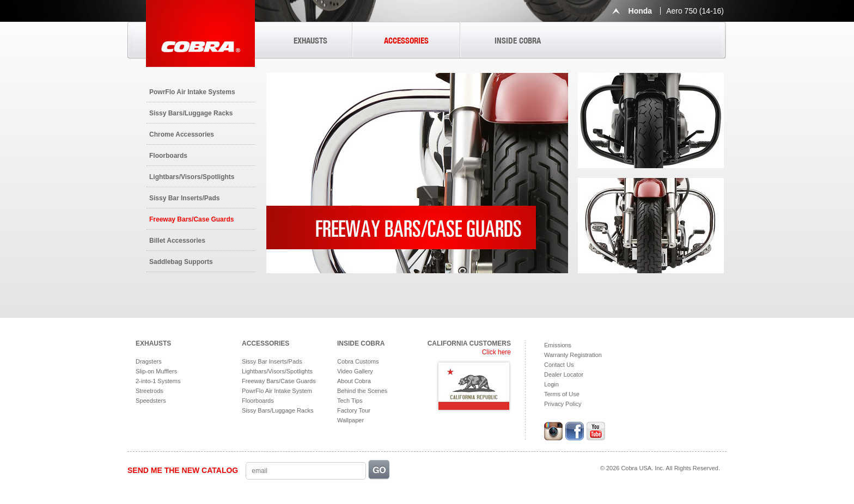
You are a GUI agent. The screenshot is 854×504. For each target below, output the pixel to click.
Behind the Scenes (362, 391)
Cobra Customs (358, 361)
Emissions (558, 345)
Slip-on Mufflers (156, 371)
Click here (496, 352)
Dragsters (149, 361)
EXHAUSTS (310, 41)
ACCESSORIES (406, 41)
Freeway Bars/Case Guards (191, 219)
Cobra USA (200, 33)
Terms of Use (562, 394)
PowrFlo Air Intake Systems (192, 92)
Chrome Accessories (182, 134)
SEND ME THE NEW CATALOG (183, 470)
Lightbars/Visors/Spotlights (192, 177)
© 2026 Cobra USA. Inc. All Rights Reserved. (660, 468)
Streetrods (150, 391)
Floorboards (168, 156)
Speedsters (151, 401)
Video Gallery (355, 371)
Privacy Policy (563, 404)
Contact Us (559, 365)
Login (551, 384)
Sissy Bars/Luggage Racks (191, 113)
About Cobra (354, 381)
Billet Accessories (177, 241)
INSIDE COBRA (518, 41)
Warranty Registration (573, 355)
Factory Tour (354, 410)
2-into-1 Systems (158, 381)
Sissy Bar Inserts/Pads (184, 198)
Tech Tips (350, 401)
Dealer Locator (564, 374)
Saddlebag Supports (181, 262)
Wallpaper (350, 420)
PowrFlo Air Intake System (277, 391)
